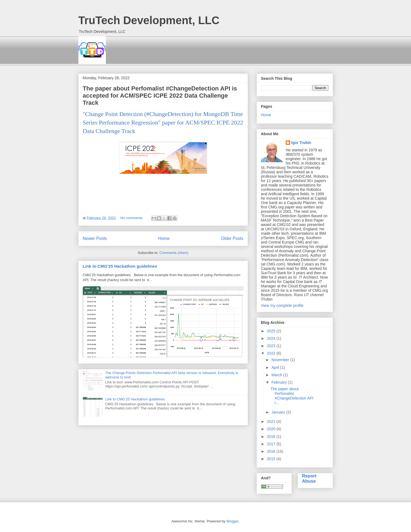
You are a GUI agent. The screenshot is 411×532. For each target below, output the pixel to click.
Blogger (233, 521)
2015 (272, 459)
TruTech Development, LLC (149, 20)
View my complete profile (282, 305)
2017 (272, 444)
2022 (272, 353)
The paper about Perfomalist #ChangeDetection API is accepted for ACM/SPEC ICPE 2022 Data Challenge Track (160, 96)
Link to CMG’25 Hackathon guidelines (120, 266)
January (279, 412)
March (277, 375)
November (281, 360)
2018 (272, 437)
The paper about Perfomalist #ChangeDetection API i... (292, 396)
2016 (272, 451)
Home (164, 238)
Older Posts (232, 238)
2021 (272, 421)
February (280, 382)
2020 (272, 429)
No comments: (132, 218)
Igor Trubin (301, 143)
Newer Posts (95, 238)
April (276, 367)
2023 (272, 346)
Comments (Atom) (174, 253)
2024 (272, 338)
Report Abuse (309, 478)
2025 (272, 331)
